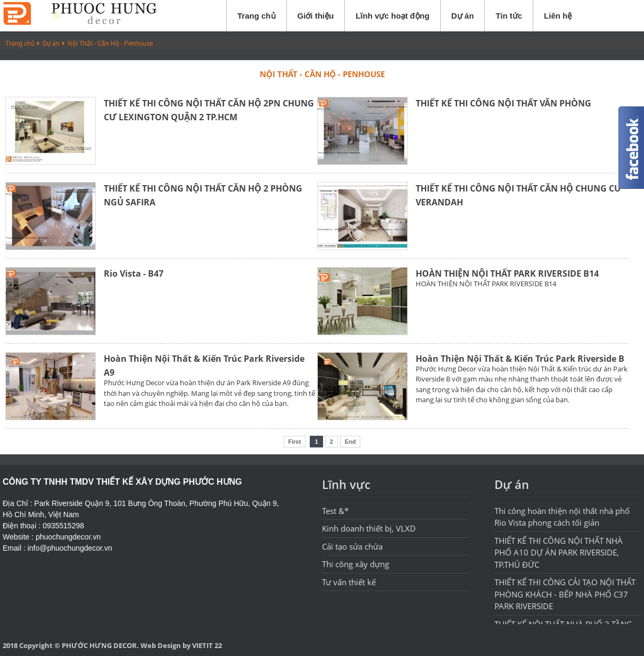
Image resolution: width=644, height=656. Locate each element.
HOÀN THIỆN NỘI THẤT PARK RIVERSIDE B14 (507, 273)
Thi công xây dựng (356, 564)
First (295, 442)
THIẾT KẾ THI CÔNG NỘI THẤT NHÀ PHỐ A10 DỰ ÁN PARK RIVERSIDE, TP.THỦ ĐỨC (559, 553)
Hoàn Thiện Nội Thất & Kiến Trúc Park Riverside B (520, 359)
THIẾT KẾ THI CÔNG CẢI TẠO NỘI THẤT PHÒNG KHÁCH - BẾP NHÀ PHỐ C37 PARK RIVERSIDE (565, 594)
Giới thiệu (316, 16)
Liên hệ (558, 16)
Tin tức (509, 16)
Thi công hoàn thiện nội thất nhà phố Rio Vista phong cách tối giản (562, 517)
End (350, 442)
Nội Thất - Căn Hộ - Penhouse (110, 43)
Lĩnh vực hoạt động (393, 16)
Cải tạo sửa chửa (352, 546)
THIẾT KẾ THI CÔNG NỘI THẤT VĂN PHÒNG (503, 103)
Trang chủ (257, 16)
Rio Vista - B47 (134, 273)
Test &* (335, 511)
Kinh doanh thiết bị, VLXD (369, 528)
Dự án (463, 16)
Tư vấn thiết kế (349, 582)
